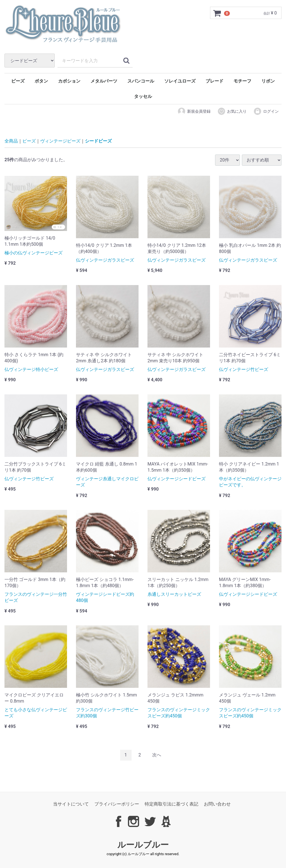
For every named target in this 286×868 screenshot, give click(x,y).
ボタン (41, 81)
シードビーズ (98, 141)
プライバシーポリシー (117, 804)
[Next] (157, 755)
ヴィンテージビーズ (60, 141)
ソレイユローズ (180, 81)
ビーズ (18, 81)
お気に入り (232, 111)
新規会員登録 (194, 111)
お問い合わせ (217, 804)
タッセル (143, 96)
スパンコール (141, 81)
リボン (268, 81)
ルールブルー (143, 845)
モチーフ (242, 81)
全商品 (11, 141)
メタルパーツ (104, 81)
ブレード (214, 81)
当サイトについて (71, 804)
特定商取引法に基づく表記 (171, 804)
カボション (69, 81)
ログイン (266, 111)
